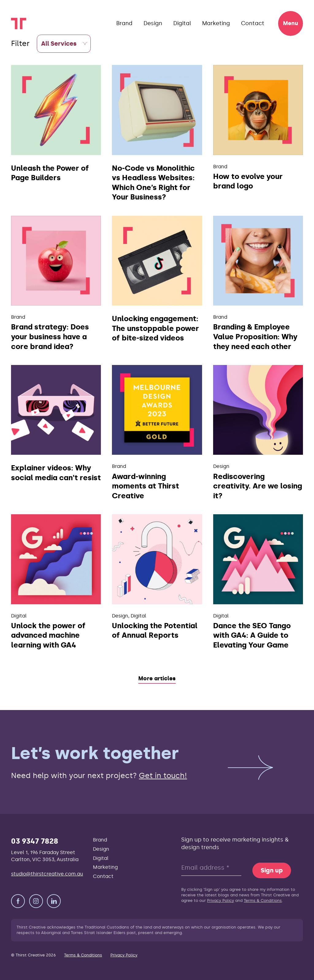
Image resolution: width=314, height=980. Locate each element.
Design (153, 23)
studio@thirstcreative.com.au (47, 874)
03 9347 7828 (35, 841)
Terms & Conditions (263, 900)
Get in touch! (163, 775)
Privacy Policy (220, 900)
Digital (182, 23)
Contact (253, 23)
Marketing (216, 23)
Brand (124, 23)
